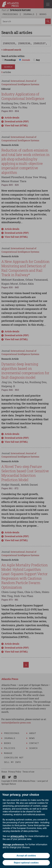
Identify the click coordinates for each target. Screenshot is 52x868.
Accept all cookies (26, 856)
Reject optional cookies (26, 863)
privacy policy (18, 836)
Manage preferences (14, 845)
